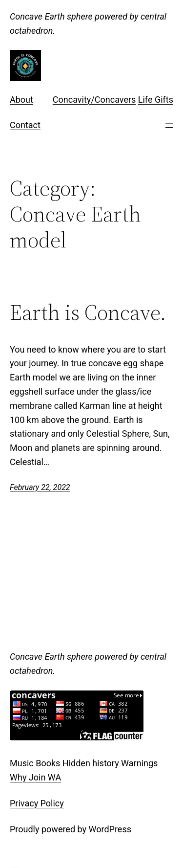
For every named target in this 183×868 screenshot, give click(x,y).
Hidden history (91, 763)
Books (48, 763)
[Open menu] (169, 126)
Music (22, 763)
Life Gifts (156, 100)
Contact (25, 125)
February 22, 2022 (40, 487)
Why (18, 777)
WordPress (110, 829)
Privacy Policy (37, 803)
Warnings (139, 763)
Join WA (44, 777)
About (21, 100)
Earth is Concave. (88, 313)
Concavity (72, 100)
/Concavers (113, 100)
